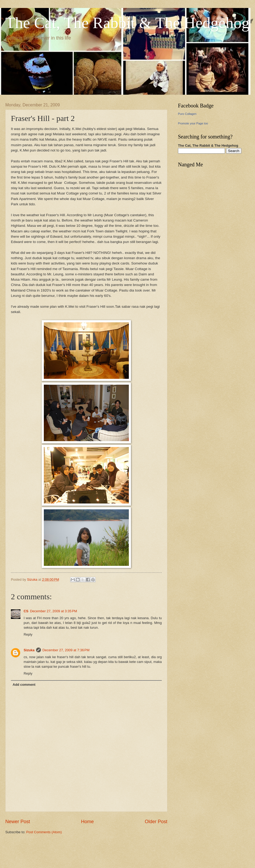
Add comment (24, 685)
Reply (28, 634)
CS (26, 611)
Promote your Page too (193, 123)
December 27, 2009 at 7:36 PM (66, 650)
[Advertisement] (67, 850)
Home (87, 822)
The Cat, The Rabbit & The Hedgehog (127, 23)
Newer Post (18, 822)
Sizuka (29, 650)
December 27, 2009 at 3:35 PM (54, 611)
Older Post (156, 822)
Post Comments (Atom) (44, 832)
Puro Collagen (187, 114)
